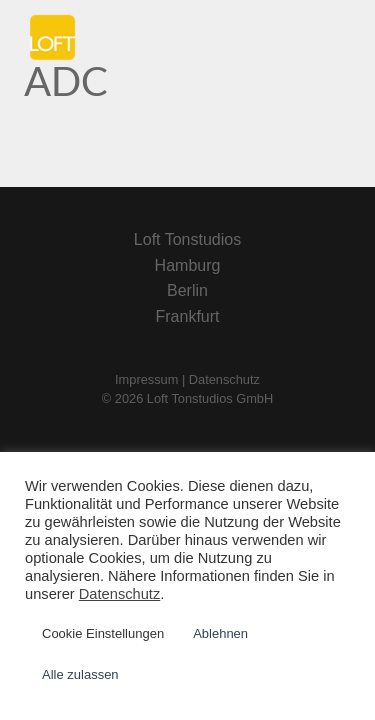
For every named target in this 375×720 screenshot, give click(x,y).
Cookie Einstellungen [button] (103, 633)
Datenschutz (119, 594)
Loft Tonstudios (187, 239)
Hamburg (188, 265)
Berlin (187, 290)
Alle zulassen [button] (80, 674)
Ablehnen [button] (220, 633)
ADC (66, 81)
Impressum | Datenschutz (187, 379)
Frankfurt (187, 316)
